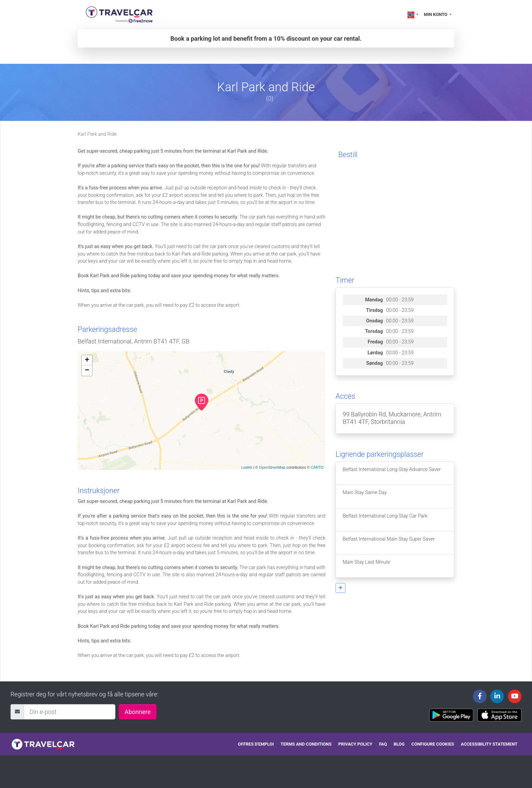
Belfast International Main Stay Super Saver (389, 543)
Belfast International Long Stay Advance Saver (392, 473)
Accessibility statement (489, 744)
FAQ (383, 744)
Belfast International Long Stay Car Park (385, 520)
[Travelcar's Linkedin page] (497, 696)
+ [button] (87, 360)
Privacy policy (355, 744)
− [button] (87, 371)
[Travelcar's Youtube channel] (515, 696)
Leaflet (246, 467)
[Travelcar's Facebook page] (480, 696)
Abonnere (138, 712)
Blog (399, 744)
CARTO (317, 467)
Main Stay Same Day (365, 496)
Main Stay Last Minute (366, 566)
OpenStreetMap (272, 467)
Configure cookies (433, 744)
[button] (340, 588)
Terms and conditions (306, 744)
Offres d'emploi (256, 744)
